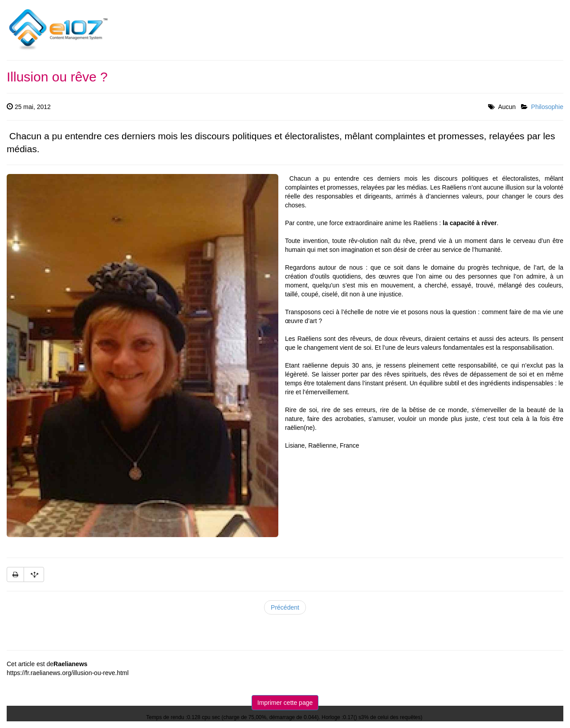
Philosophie (547, 107)
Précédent (285, 607)
